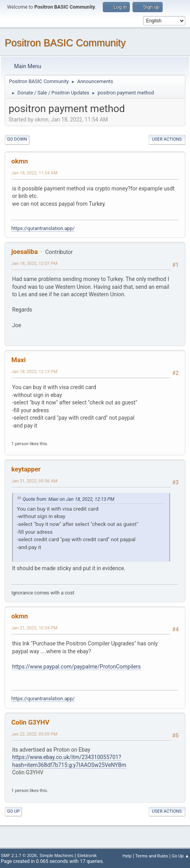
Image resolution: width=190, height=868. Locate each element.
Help (127, 856)
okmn (20, 161)
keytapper (26, 469)
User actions (167, 139)
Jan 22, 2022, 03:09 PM (34, 734)
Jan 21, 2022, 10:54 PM (34, 628)
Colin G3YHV (30, 722)
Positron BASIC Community (65, 43)
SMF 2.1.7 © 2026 (19, 855)
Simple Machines (56, 855)
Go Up (13, 811)
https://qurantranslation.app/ (43, 228)
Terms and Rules (152, 856)
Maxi (19, 360)
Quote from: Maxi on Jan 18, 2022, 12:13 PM (68, 499)
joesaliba (25, 252)
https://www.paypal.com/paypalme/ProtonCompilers (76, 667)
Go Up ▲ (180, 856)
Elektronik (87, 855)
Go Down (17, 139)
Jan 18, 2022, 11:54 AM (34, 173)
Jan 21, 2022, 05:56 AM (34, 481)
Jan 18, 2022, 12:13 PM (34, 371)
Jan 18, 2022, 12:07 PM (34, 263)
